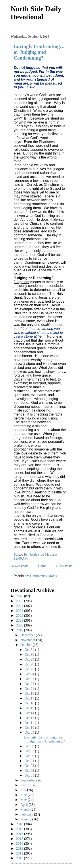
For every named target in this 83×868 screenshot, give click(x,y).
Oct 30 (30, 654)
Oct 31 (30, 650)
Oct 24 (30, 674)
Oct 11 (30, 723)
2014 (20, 844)
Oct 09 (30, 732)
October (27, 645)
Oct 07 (30, 751)
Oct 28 (30, 664)
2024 (20, 606)
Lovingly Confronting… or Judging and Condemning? (39, 52)
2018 (20, 824)
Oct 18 (30, 693)
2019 (20, 630)
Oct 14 (30, 713)
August (26, 785)
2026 (20, 596)
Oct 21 (30, 689)
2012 (20, 853)
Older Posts (64, 566)
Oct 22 (30, 684)
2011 (20, 858)
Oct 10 (30, 728)
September (28, 780)
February (27, 814)
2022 (20, 616)
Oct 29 (30, 659)
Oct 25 (30, 669)
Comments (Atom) (43, 576)
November (28, 640)
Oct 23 (30, 679)
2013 (20, 848)
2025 (20, 601)
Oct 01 (30, 775)
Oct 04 (30, 761)
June (24, 795)
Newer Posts (19, 566)
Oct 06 (30, 756)
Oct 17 (30, 698)
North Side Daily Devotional (36, 13)
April (25, 805)
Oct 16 (30, 703)
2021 (20, 620)
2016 (20, 834)
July (24, 790)
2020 (20, 625)
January (26, 819)
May (24, 800)
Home (42, 566)
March (25, 809)
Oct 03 (30, 766)
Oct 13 (30, 718)
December (28, 635)
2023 (20, 611)
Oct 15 (30, 708)
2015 (20, 839)
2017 (20, 829)
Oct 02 (30, 770)
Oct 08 (30, 746)
